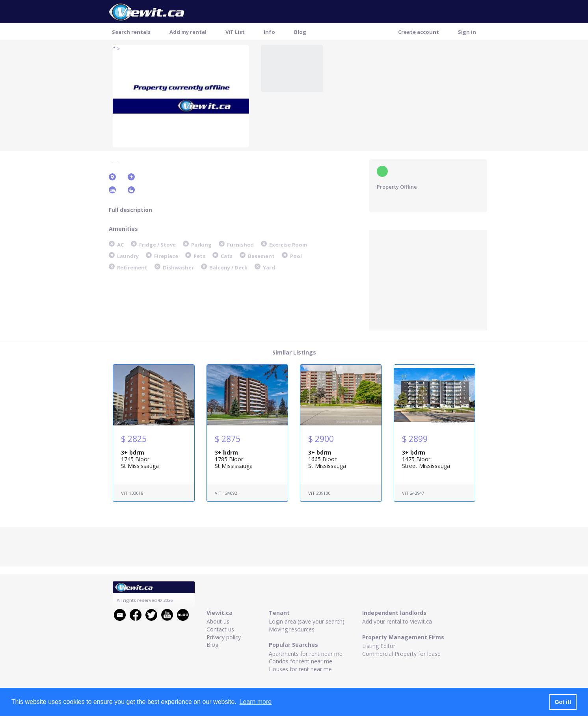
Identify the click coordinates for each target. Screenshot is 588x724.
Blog (300, 32)
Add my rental (188, 32)
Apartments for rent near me (306, 654)
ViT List (235, 32)
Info (269, 32)
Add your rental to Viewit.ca (397, 621)
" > (116, 49)
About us (218, 621)
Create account (419, 32)
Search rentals (131, 32)
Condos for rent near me (301, 661)
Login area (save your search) (307, 621)
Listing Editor (379, 646)
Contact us (220, 629)
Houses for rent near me (300, 669)
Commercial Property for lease (401, 654)
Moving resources (292, 629)
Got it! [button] (563, 702)
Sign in (467, 32)
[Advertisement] (428, 279)
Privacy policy (224, 637)
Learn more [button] (255, 702)
